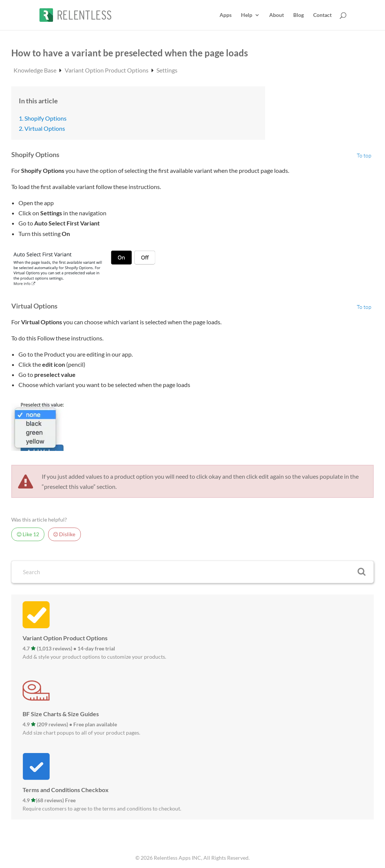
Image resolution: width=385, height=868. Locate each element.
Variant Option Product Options (107, 70)
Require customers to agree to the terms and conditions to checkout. (102, 808)
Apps (226, 15)
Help (247, 15)
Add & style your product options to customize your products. (94, 657)
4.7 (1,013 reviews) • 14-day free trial (69, 648)
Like (28, 534)
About (277, 15)
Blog (299, 15)
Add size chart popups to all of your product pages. (81, 733)
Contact (322, 15)
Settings (167, 70)
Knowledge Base (36, 70)
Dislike (64, 534)
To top (365, 156)
